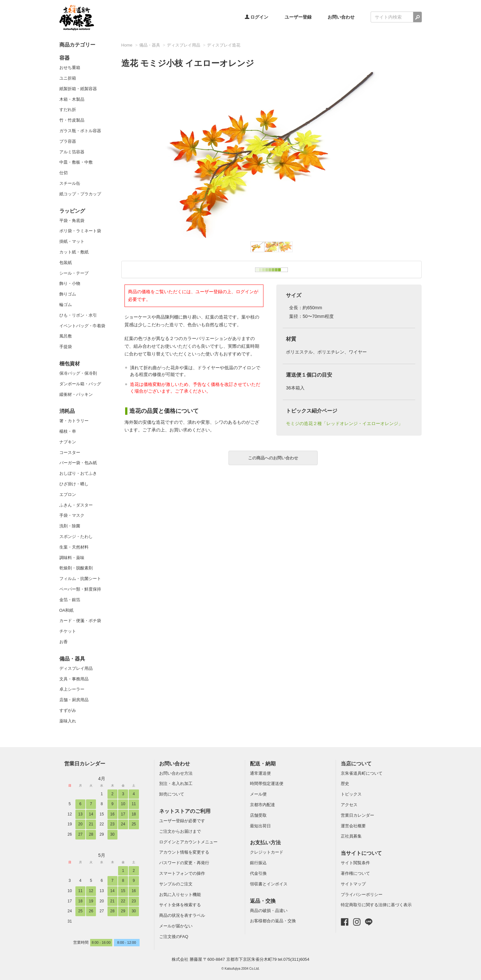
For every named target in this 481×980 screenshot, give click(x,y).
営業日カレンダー (85, 764)
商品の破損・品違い (269, 911)
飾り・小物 (70, 283)
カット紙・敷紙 (74, 252)
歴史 (345, 784)
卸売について (172, 794)
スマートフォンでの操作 (182, 873)
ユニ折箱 (68, 78)
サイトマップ (353, 884)
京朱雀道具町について (362, 773)
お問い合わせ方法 (176, 773)
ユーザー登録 (298, 17)
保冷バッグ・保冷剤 (78, 373)
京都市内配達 (262, 805)
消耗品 (67, 411)
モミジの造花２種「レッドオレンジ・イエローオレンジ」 (344, 423)
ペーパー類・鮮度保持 (80, 589)
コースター (70, 452)
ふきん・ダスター (76, 505)
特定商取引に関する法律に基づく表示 (376, 905)
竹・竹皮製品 (72, 120)
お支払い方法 (265, 843)
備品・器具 (72, 659)
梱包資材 (70, 364)
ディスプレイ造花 (224, 45)
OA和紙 (67, 610)
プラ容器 (68, 141)
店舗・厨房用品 (74, 700)
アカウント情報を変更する (184, 852)
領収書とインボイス (269, 884)
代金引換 (258, 873)
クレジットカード (267, 852)
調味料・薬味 (72, 558)
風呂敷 (66, 336)
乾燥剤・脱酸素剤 (76, 568)
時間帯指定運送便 (267, 784)
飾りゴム (68, 294)
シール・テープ (74, 273)
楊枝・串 (68, 431)
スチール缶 (70, 183)
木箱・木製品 (72, 99)
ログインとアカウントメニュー (188, 842)
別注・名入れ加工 (176, 784)
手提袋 (66, 347)
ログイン (257, 17)
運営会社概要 (353, 826)
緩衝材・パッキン (76, 394)
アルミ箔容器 (72, 152)
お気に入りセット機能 (180, 895)
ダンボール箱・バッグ (80, 384)
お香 (64, 642)
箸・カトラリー (74, 421)
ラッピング (72, 211)
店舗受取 (258, 815)
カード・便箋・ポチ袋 (80, 621)
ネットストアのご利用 (185, 811)
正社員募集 (351, 836)
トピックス (351, 794)
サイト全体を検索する (180, 905)
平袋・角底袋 (72, 221)
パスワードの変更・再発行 (184, 863)
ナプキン (68, 442)
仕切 (64, 173)
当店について (356, 764)
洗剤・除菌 (70, 526)
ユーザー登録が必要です (182, 821)
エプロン (68, 494)
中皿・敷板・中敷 (76, 162)
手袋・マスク (72, 515)
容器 (64, 58)
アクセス (349, 805)
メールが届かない (176, 926)
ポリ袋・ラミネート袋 (80, 231)
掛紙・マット (72, 241)
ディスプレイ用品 (76, 668)
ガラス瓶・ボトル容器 (80, 131)
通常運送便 (260, 773)
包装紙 (66, 263)
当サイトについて (361, 853)
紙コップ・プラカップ (80, 194)
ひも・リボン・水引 (78, 315)
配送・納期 (263, 764)
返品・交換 (263, 901)
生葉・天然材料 (74, 547)
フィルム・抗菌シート (80, 579)
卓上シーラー (72, 689)
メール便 (258, 794)
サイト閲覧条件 (355, 863)
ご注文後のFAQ (174, 937)
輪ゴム (66, 305)
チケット (68, 631)
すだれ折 (68, 110)
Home (127, 45)
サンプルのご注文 (176, 884)
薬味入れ (68, 721)
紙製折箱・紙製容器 (78, 89)
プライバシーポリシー (362, 895)
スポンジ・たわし (76, 537)
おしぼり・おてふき (78, 473)
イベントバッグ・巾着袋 (82, 326)
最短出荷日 (260, 826)
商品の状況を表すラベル (182, 915)
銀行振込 (258, 863)
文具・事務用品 (74, 679)
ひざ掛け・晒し (74, 484)
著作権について (355, 873)
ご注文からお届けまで (180, 831)
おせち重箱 (70, 68)
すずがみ (68, 710)
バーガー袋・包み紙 (78, 463)
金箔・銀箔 (70, 600)
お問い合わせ (341, 17)
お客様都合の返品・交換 (273, 921)
